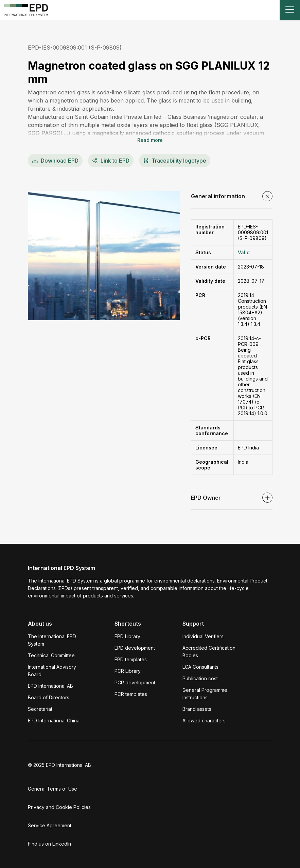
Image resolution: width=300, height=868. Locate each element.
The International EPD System (52, 640)
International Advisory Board (52, 671)
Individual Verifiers (203, 636)
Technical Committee (51, 655)
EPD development (135, 648)
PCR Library (128, 671)
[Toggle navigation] (290, 10)
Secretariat (40, 709)
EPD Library (127, 636)
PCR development (135, 682)
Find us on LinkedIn (49, 844)
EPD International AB (50, 686)
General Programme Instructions (205, 694)
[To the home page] (26, 10)
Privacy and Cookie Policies (59, 807)
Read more (150, 140)
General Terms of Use (52, 789)
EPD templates (131, 659)
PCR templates (131, 694)
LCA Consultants (200, 667)
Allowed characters (204, 721)
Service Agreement (50, 825)
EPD (55, 161)
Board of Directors (49, 697)
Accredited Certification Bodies (209, 652)
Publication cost (200, 678)
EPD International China (54, 721)
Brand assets (197, 709)
